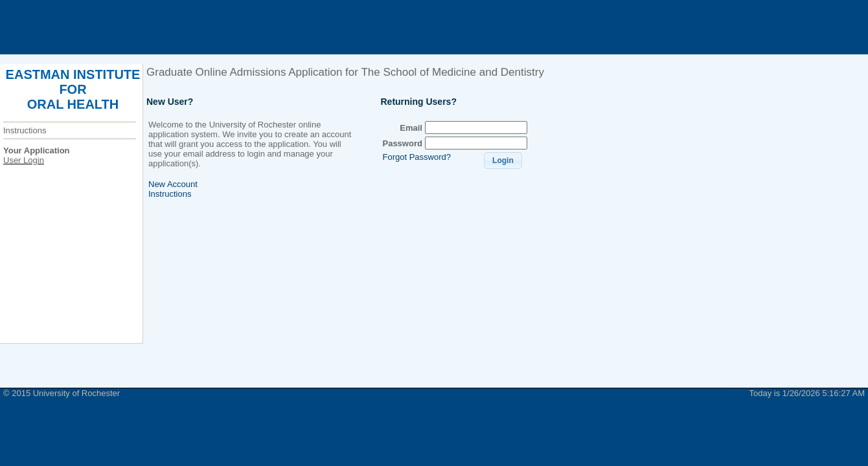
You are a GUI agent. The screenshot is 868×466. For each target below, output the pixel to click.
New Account (173, 184)
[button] (503, 161)
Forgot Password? (417, 157)
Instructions (25, 130)
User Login (24, 160)
